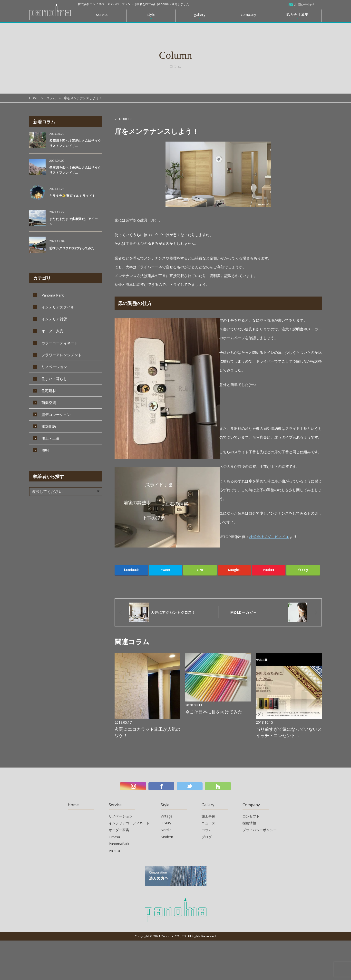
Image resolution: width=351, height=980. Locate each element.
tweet (166, 570)
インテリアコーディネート (129, 823)
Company (251, 805)
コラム (51, 98)
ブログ (207, 837)
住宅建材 (49, 391)
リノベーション (54, 367)
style (151, 14)
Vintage (166, 816)
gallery (200, 14)
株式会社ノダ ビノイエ (269, 537)
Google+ (234, 570)
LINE (200, 570)
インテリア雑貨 (54, 319)
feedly (303, 570)
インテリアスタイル (58, 307)
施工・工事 (51, 438)
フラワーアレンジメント (62, 355)
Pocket (269, 570)
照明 (45, 450)
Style (165, 805)
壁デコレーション (56, 414)
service (102, 14)
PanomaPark (119, 844)
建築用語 (49, 426)
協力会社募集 (297, 14)
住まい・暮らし (54, 379)
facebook (131, 570)
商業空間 (49, 403)
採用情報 (249, 823)
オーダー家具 (52, 331)
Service (115, 805)
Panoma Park (53, 295)
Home (73, 805)
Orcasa (114, 837)
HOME (34, 98)
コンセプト (251, 816)
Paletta (114, 851)
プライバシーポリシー (260, 830)
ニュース (208, 823)
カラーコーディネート (60, 343)
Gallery (208, 805)
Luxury (166, 823)
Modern (167, 837)
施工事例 (208, 816)
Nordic (166, 830)
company (249, 14)
